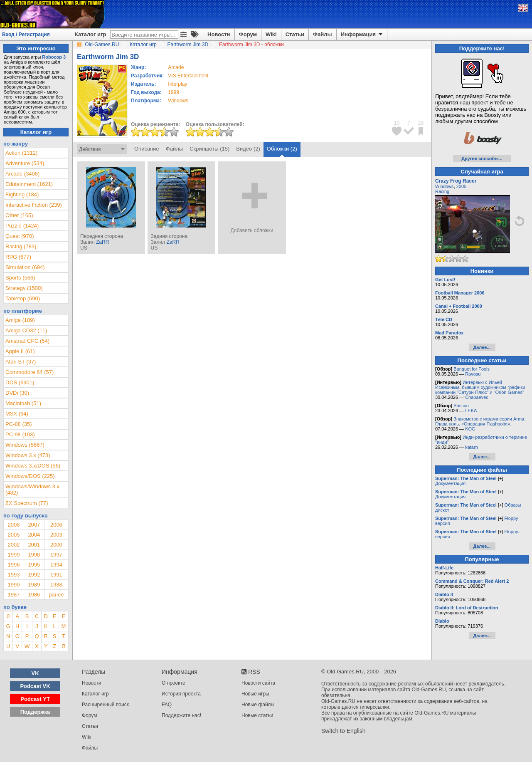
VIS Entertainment (188, 76)
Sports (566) (20, 278)
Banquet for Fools (472, 369)
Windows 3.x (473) (28, 455)
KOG (470, 429)
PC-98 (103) (20, 434)
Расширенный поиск (105, 705)
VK (35, 673)
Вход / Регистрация (26, 35)
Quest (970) (20, 236)
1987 (14, 595)
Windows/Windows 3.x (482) (32, 490)
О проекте (174, 683)
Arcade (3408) (22, 174)
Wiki (271, 34)
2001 (34, 545)
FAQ (167, 705)
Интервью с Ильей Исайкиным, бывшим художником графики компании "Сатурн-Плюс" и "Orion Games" (480, 387)
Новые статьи (257, 715)
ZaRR (102, 242)
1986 (34, 595)
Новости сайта (258, 683)
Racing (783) (21, 246)
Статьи (295, 34)
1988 (56, 585)
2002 (14, 545)
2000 (56, 545)
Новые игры (255, 694)
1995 (34, 565)
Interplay (177, 84)
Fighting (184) (22, 194)
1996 (14, 565)
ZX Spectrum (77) (27, 503)
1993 (14, 575)
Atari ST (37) (21, 362)
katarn (472, 447)
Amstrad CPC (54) (27, 341)
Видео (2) (248, 149)
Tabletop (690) (23, 298)
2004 (34, 535)
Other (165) (19, 215)
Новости (219, 34)
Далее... (482, 347)
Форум (248, 34)
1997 (56, 555)
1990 (14, 585)
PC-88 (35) (19, 424)
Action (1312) (21, 153)
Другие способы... (482, 158)
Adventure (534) (25, 163)
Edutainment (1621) (29, 184)
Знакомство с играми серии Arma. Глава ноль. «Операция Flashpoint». (480, 421)
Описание (147, 149)
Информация (362, 35)
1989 (34, 585)
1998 (34, 555)
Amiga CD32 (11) (26, 330)
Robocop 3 (54, 57)
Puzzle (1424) (22, 226)
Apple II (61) (20, 351)
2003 (56, 535)
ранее (56, 595)
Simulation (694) (25, 267)
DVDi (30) (17, 393)
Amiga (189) (20, 320)
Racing (442, 191)
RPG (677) (18, 257)
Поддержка (35, 712)
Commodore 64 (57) (30, 372)
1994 (56, 565)
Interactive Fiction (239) (34, 205)
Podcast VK (35, 686)
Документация (450, 483)
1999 (174, 92)
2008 (14, 525)
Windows (445, 186)
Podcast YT (35, 699)
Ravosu (473, 374)
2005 (14, 535)
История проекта (181, 694)
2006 (56, 525)
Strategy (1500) (24, 288)
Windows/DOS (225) (30, 476)
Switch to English (344, 731)
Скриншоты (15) (209, 149)
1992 (34, 575)
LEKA (471, 411)
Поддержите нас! (181, 715)
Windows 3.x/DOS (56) (33, 466)
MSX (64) (17, 414)
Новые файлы (258, 705)
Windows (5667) (25, 445)
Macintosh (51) (23, 403)
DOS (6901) (20, 382)
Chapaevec (477, 397)
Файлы (323, 34)
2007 (34, 525)
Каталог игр (90, 34)
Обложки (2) (282, 149)
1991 (56, 575)
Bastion (461, 406)
